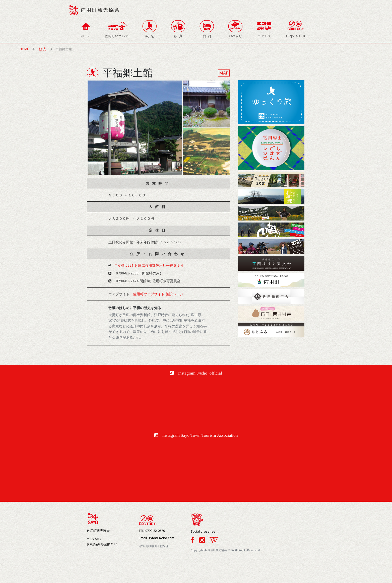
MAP (224, 73)
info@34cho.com (162, 538)
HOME (26, 49)
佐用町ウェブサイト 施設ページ (158, 294)
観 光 (44, 49)
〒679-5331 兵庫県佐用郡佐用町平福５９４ (149, 265)
